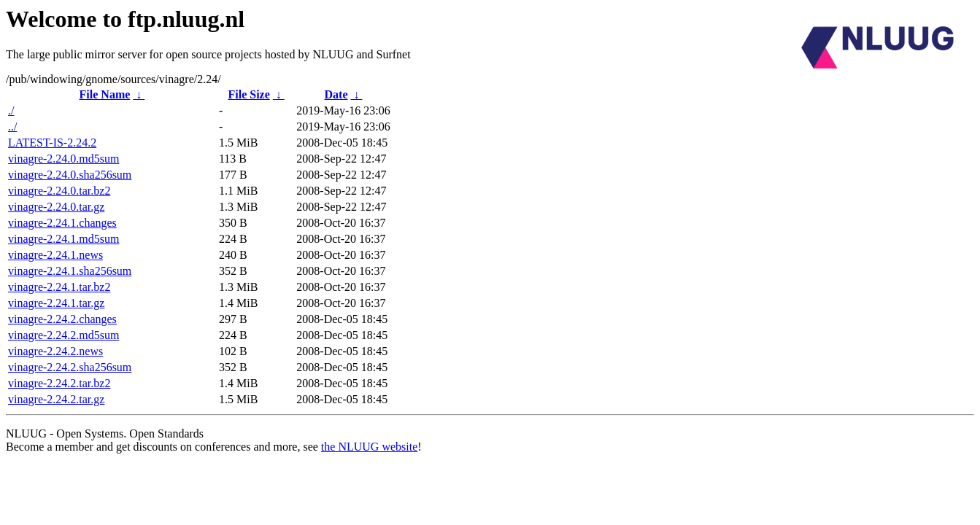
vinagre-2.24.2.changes (62, 319)
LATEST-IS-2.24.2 (52, 143)
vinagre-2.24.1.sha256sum (70, 271)
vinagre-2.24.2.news (55, 351)
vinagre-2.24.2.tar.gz (56, 399)
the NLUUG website (369, 447)
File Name (105, 94)
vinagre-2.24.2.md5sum (63, 335)
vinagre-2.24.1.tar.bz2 (59, 287)
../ (12, 127)
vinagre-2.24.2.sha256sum (70, 367)
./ (11, 110)
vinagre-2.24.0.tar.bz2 (59, 191)
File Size (248, 94)
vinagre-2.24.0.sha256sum (70, 175)
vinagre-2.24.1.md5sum (63, 239)
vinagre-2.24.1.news (55, 255)
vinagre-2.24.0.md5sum (63, 159)
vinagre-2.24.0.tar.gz (56, 207)
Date (336, 94)
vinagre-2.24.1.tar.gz (56, 303)
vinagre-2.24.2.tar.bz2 (59, 383)
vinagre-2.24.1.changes (62, 223)
